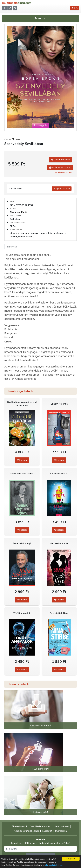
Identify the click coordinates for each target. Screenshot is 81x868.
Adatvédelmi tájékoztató (26, 831)
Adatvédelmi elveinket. (54, 865)
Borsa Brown (12, 139)
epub (57, 189)
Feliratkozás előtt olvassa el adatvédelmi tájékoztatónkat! (40, 843)
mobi (67, 189)
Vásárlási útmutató (40, 826)
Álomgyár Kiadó (19, 212)
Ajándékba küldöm (60, 168)
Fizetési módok (20, 826)
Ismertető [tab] (12, 247)
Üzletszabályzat (61, 826)
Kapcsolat (47, 831)
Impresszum (61, 831)
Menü (41, 18)
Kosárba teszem (60, 160)
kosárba (22, 460)
